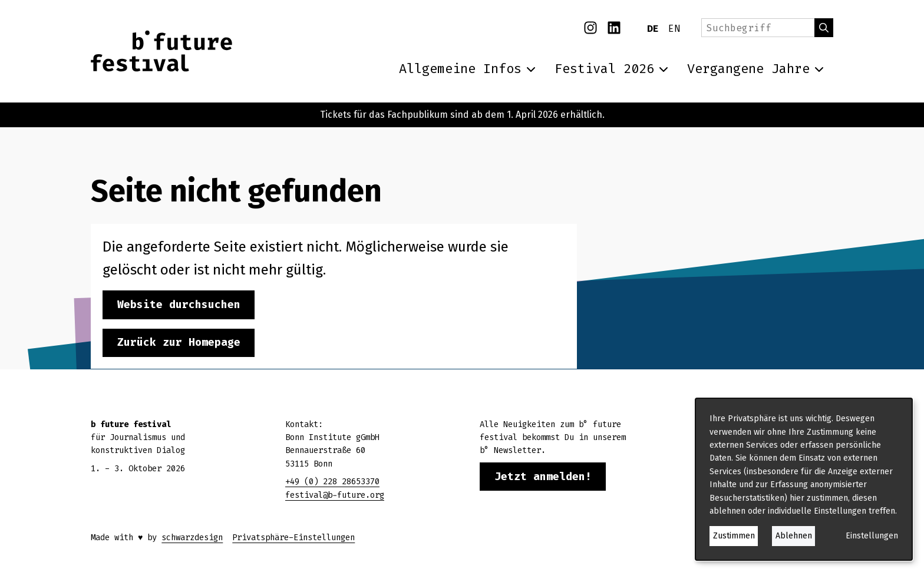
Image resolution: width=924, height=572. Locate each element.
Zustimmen (734, 536)
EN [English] (674, 29)
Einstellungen (872, 536)
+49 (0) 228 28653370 (332, 482)
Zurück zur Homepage (179, 342)
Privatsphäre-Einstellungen (293, 538)
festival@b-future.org (335, 495)
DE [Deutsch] (653, 29)
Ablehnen (794, 536)
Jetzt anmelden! (543, 477)
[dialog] (804, 479)
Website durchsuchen (179, 305)
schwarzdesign (192, 538)
